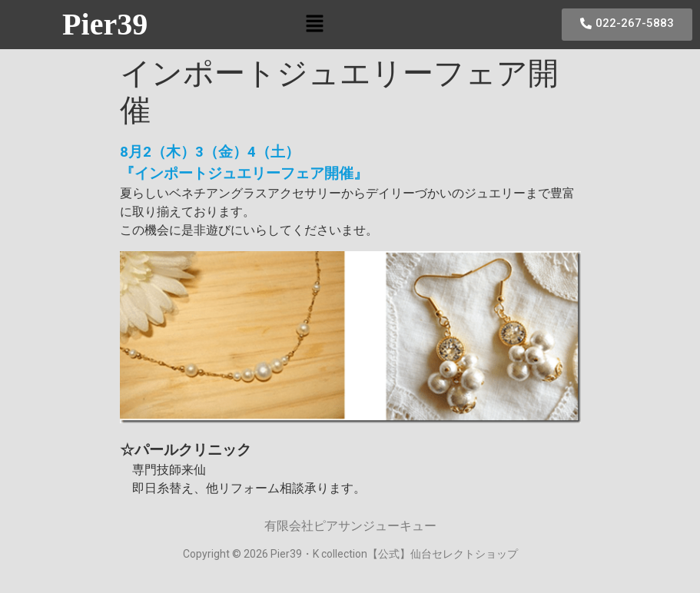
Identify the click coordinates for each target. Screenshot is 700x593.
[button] (315, 25)
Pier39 (105, 24)
